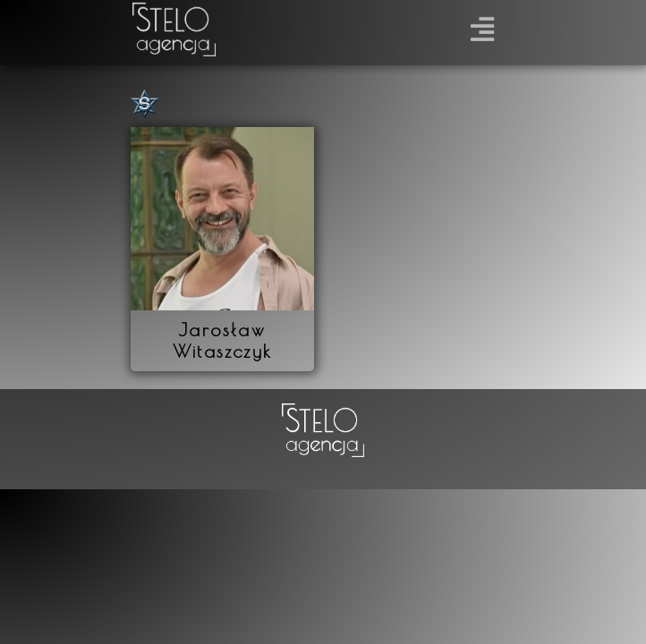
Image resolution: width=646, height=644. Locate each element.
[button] (483, 23)
